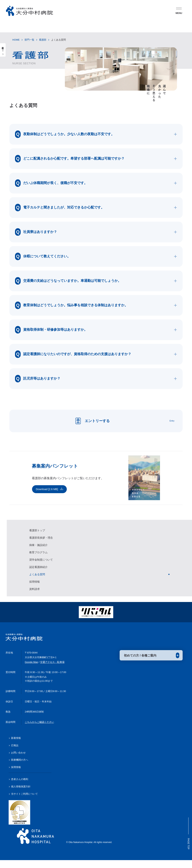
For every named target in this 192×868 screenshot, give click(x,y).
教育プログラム (38, 558)
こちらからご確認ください (39, 730)
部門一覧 (29, 40)
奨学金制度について (41, 565)
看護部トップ (37, 536)
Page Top (187, 834)
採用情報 (34, 587)
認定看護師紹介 (38, 573)
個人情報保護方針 (21, 794)
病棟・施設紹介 (38, 551)
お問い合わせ (18, 761)
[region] (99, 564)
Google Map (31, 670)
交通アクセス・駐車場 (52, 670)
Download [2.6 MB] (47, 495)
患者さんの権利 (20, 787)
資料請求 (34, 595)
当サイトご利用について (24, 802)
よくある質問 (37, 580)
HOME (16, 40)
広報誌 (15, 753)
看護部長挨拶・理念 (41, 543)
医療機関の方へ (20, 768)
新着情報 (16, 746)
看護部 (43, 40)
